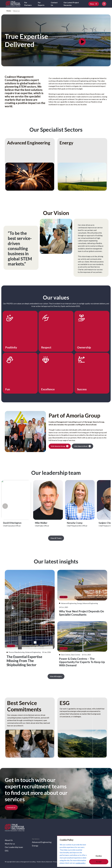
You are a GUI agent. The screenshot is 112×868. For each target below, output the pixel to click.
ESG (7, 851)
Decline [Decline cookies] (99, 856)
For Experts (41, 4)
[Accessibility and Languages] (104, 4)
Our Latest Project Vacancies (71, 4)
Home (9, 11)
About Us (9, 840)
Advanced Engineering (42, 842)
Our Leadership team (14, 847)
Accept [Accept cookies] (99, 862)
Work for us (10, 844)
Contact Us (54, 4)
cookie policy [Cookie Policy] (80, 863)
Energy (35, 846)
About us (16, 11)
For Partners (28, 4)
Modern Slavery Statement (44, 862)
